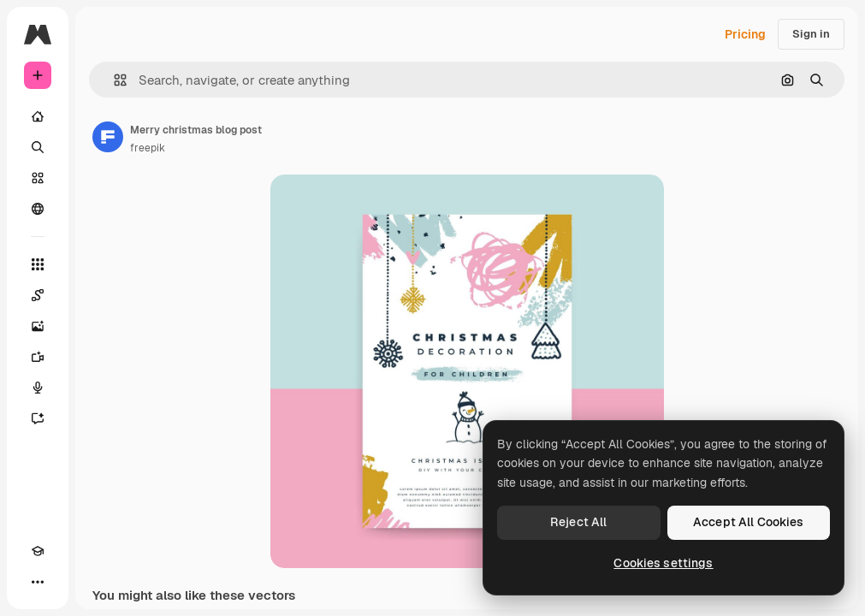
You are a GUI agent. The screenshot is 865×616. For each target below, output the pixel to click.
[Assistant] (38, 418)
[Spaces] (38, 295)
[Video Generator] (38, 357)
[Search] (38, 147)
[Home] (38, 116)
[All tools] (38, 264)
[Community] (38, 209)
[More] (38, 582)
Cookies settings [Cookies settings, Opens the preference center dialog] (663, 563)
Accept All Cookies (749, 522)
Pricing (745, 34)
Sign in (811, 34)
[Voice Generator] (38, 388)
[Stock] (38, 178)
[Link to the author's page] (108, 137)
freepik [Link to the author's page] (148, 148)
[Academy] (38, 551)
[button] (113, 80)
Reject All (578, 522)
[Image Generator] (38, 326)
